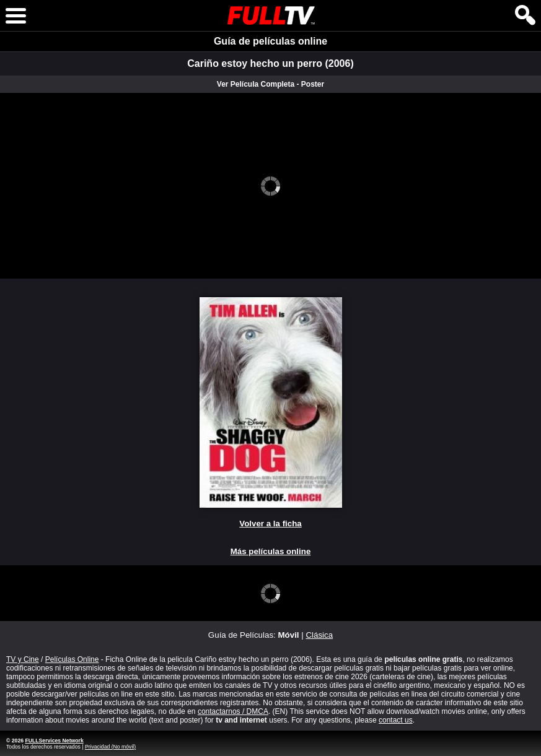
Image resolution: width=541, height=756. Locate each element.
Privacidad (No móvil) (110, 747)
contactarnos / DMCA (233, 711)
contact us (396, 720)
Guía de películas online (270, 41)
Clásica (319, 635)
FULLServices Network (54, 741)
